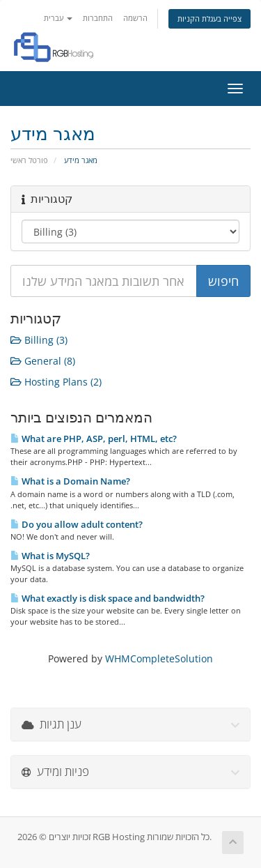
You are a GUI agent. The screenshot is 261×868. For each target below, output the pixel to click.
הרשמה (135, 18)
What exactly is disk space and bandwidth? (108, 598)
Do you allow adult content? (77, 524)
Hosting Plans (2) (56, 382)
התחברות (98, 18)
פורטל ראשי (29, 160)
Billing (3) (39, 340)
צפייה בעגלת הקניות (209, 18)
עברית (58, 18)
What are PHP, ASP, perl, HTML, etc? (94, 439)
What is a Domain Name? (70, 481)
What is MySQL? (50, 556)
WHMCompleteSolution (159, 658)
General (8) (43, 361)
